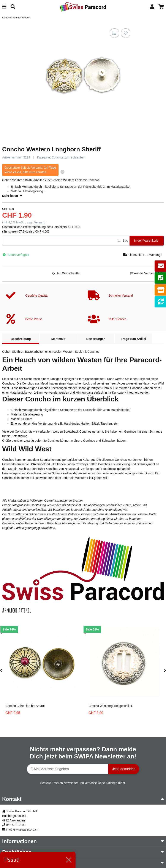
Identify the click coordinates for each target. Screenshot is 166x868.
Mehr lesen (12, 196)
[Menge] (62, 241)
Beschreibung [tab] (21, 339)
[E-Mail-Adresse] (68, 769)
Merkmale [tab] (58, 339)
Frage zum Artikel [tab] (134, 339)
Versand (40, 222)
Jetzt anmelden (124, 769)
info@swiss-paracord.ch (22, 829)
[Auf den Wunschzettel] (126, 33)
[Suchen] (13, 7)
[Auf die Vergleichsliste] (114, 33)
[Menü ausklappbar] (4, 7)
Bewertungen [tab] (96, 339)
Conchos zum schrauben (68, 157)
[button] (152, 7)
